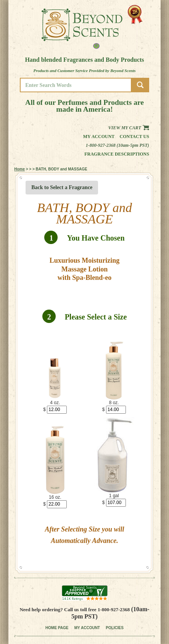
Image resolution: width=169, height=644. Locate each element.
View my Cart (129, 128)
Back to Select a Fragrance (62, 187)
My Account (99, 137)
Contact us (134, 137)
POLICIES (115, 628)
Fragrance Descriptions (117, 154)
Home (19, 169)
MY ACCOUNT (87, 628)
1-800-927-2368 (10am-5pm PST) (117, 145)
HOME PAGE (57, 628)
